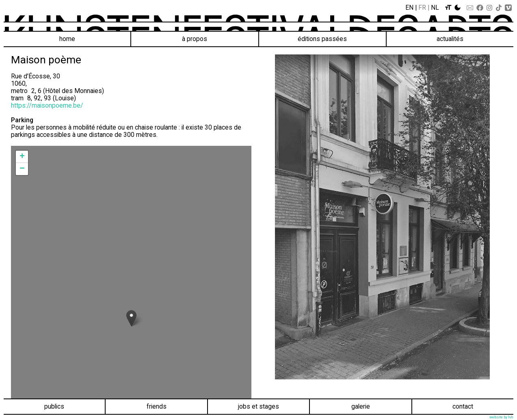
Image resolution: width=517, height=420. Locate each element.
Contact (463, 406)
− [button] (22, 169)
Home (67, 39)
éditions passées (322, 39)
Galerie (361, 406)
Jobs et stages (258, 406)
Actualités (450, 39)
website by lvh (501, 417)
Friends (157, 406)
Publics (54, 406)
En (409, 8)
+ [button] (22, 157)
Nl (435, 8)
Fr (422, 8)
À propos (195, 39)
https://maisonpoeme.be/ (47, 105)
